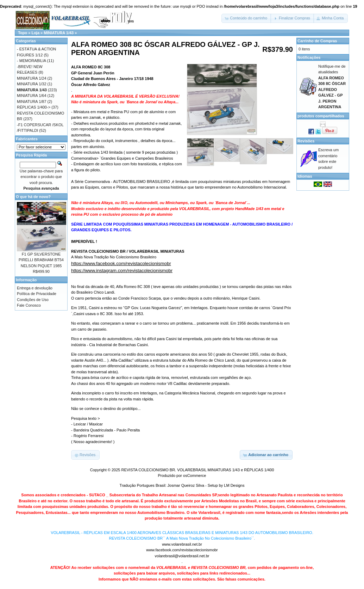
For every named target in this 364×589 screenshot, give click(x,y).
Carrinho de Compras (317, 41)
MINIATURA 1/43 (59, 33)
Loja (35, 33)
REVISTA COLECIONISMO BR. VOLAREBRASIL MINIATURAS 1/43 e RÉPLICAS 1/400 (197, 470)
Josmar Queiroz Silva (186, 485)
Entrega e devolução (35, 288)
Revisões (306, 141)
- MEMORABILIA (32, 61)
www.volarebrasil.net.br (182, 544)
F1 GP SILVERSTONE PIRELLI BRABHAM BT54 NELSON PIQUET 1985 (41, 260)
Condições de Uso (33, 300)
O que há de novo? (33, 197)
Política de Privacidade (37, 294)
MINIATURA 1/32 (32, 84)
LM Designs (234, 485)
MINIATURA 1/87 (32, 102)
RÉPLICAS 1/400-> (34, 107)
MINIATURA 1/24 (32, 78)
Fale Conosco (29, 305)
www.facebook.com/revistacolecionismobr (182, 550)
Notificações (309, 57)
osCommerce (194, 476)
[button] (246, 18)
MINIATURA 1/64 (32, 96)
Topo (23, 33)
